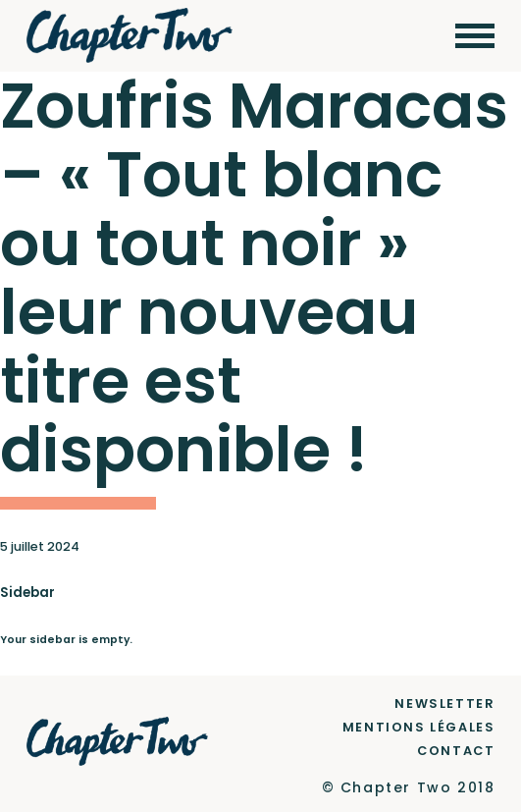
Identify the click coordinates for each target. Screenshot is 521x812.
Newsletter (444, 704)
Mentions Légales (419, 727)
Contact (456, 751)
